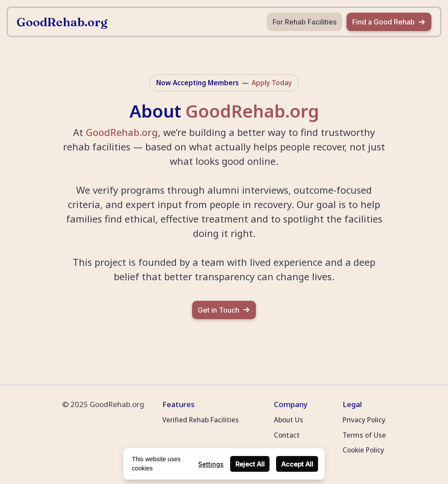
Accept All (297, 464)
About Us (289, 420)
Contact (287, 435)
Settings (211, 464)
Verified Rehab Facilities (201, 420)
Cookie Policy (363, 450)
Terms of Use (364, 435)
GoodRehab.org (122, 132)
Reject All (250, 464)
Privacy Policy (364, 420)
